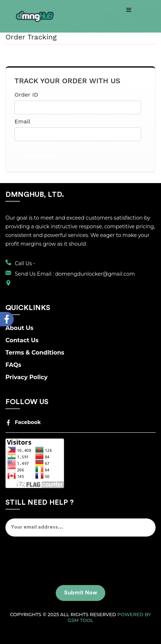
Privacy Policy (27, 377)
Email (22, 121)
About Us (19, 328)
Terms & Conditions (35, 353)
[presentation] (60, 562)
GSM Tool (80, 620)
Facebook (23, 422)
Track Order (38, 156)
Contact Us (22, 340)
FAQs (13, 365)
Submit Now (80, 593)
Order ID (26, 95)
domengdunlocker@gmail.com (95, 274)
